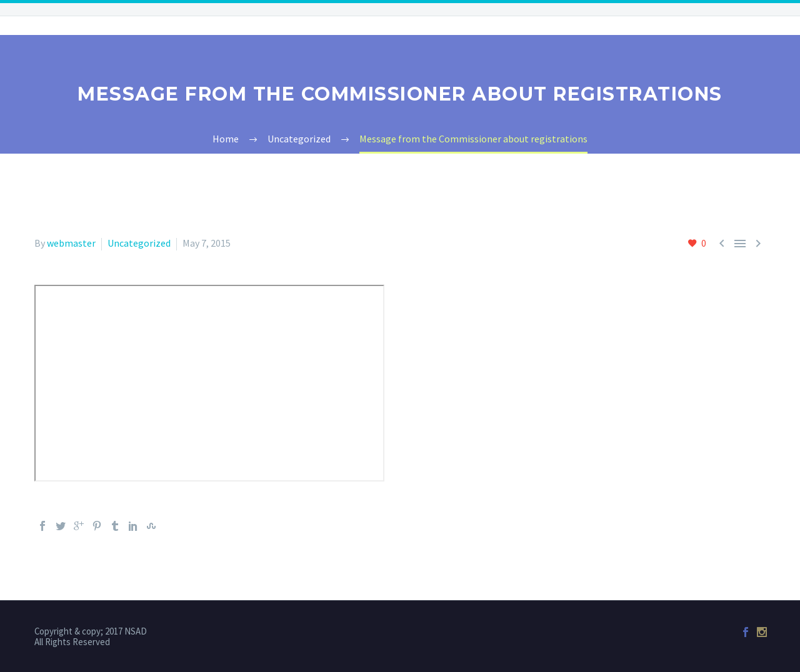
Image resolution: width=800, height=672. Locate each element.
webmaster (71, 243)
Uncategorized (139, 243)
